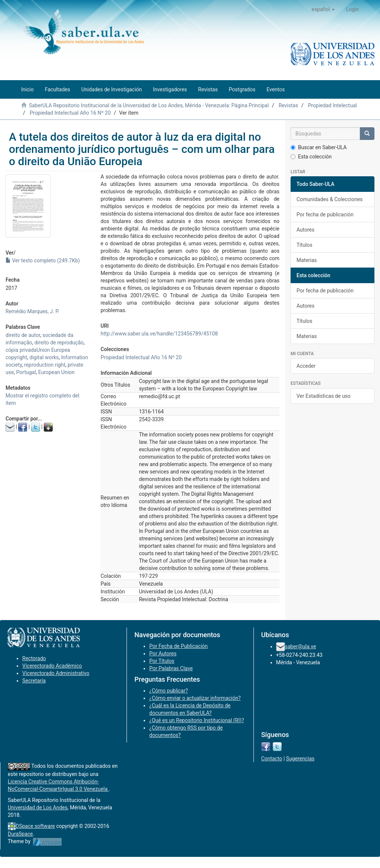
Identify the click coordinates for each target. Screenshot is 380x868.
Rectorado (34, 658)
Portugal (26, 372)
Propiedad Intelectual (332, 105)
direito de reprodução (59, 343)
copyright (16, 357)
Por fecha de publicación (325, 214)
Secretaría (34, 681)
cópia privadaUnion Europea (38, 350)
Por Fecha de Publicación (178, 646)
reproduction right (45, 365)
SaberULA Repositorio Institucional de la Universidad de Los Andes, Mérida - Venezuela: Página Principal (149, 105)
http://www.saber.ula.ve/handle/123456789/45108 (159, 334)
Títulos (304, 245)
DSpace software (35, 826)
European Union (56, 372)
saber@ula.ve (301, 646)
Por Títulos (162, 661)
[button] (323, 9)
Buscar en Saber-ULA (319, 147)
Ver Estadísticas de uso (324, 396)
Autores (305, 230)
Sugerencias (300, 759)
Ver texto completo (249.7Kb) (43, 261)
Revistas (289, 105)
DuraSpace (20, 834)
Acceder (306, 366)
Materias (307, 260)
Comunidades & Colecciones (330, 199)
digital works (44, 357)
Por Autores (163, 654)
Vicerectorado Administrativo (56, 673)
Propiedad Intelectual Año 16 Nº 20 (70, 113)
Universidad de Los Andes (38, 808)
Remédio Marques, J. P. (32, 311)
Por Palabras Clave (171, 668)
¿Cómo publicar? (168, 691)
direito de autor (23, 335)
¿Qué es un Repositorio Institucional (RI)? (196, 720)
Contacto (272, 759)
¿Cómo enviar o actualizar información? (195, 698)
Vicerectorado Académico (52, 666)
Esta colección (311, 157)
